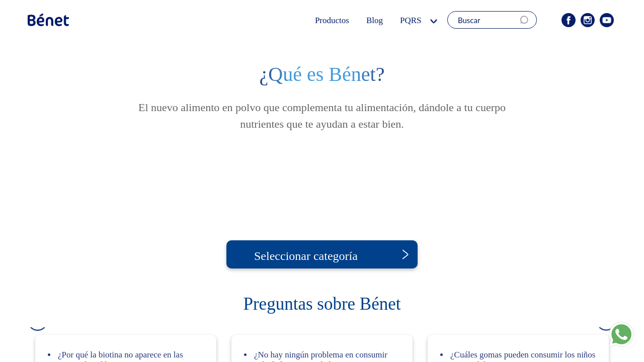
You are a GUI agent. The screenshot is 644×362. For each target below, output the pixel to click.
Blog (379, 20)
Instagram (588, 20)
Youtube (607, 20)
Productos (334, 20)
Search (527, 20)
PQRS (414, 20)
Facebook (569, 20)
